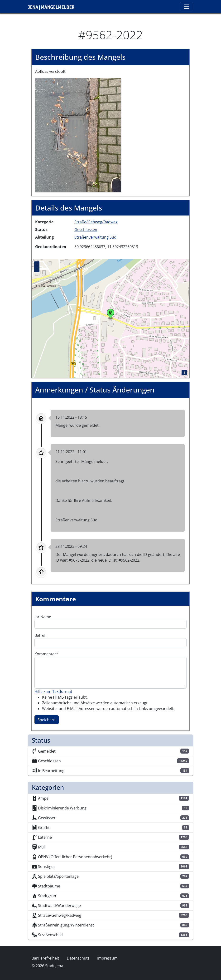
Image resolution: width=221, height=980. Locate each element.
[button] (78, 135)
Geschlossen (86, 230)
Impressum (107, 958)
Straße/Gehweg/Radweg (96, 222)
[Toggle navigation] (187, 7)
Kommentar (45, 654)
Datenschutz (78, 958)
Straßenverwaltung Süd (95, 237)
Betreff (41, 635)
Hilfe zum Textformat (53, 691)
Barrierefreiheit (45, 958)
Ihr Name (43, 617)
